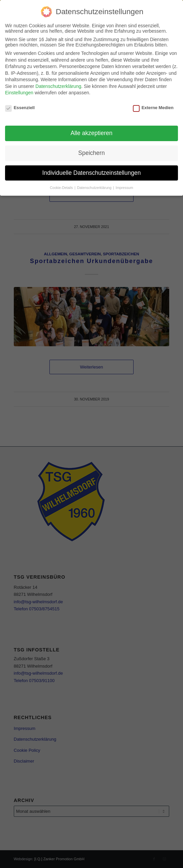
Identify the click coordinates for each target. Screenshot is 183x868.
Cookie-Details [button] (62, 188)
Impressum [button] (124, 188)
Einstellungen (19, 93)
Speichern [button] (92, 153)
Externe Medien (153, 108)
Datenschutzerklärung (58, 86)
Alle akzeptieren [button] (92, 133)
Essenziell (20, 108)
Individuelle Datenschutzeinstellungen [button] (92, 173)
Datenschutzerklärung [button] (95, 188)
